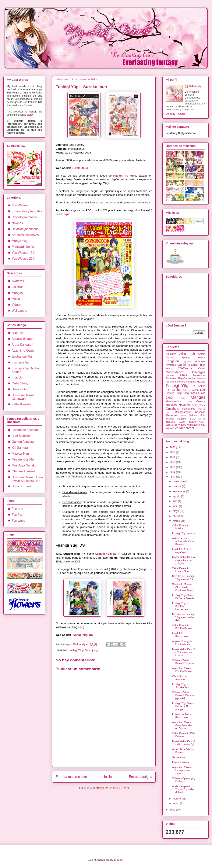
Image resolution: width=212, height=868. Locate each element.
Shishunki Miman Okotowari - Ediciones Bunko (183, 587)
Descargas (198, 372)
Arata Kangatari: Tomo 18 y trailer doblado (183, 789)
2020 (173, 447)
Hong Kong (182, 393)
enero (176, 804)
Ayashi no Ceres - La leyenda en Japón (182, 770)
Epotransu (172, 378)
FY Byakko (198, 386)
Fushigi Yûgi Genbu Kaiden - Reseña (183, 597)
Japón (170, 398)
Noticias (171, 405)
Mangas (198, 397)
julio (175, 501)
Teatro (192, 422)
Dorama (170, 376)
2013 (173, 477)
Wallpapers (193, 425)
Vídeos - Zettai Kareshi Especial (183, 662)
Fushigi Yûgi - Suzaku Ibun (181, 686)
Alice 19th (187, 354)
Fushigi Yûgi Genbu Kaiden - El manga (183, 706)
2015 (173, 467)
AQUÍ (30, 115)
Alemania (171, 354)
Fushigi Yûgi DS (82, 635)
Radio (168, 412)
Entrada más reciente (71, 777)
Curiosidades (175, 372)
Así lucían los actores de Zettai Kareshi (183, 541)
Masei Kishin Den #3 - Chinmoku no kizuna (184, 652)
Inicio (108, 777)
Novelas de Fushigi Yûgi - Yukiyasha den (183, 617)
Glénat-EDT (199, 390)
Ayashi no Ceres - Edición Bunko (182, 670)
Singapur (182, 419)
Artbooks (200, 361)
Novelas (184, 405)
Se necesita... (180, 757)
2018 (173, 452)
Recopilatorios (183, 412)
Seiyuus (170, 419)
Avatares (171, 365)
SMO (193, 419)
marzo (177, 521)
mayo (176, 511)
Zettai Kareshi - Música (181, 527)
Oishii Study (199, 405)
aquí (147, 202)
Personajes (189, 409)
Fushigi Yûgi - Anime (184, 533)
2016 (173, 462)
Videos (182, 425)
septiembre (179, 491)
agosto (177, 496)
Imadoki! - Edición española (182, 551)
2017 (173, 457)
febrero (177, 799)
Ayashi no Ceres (188, 365)
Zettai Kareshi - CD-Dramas (183, 735)
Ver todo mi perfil (175, 114)
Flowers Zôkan (181, 762)
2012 (173, 810)
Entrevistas (199, 376)
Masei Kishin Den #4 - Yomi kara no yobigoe (184, 560)
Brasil (169, 369)
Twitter (202, 422)
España (182, 378)
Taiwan (182, 422)
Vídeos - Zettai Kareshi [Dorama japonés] (183, 695)
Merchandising (174, 402)
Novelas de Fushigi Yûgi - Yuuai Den (183, 578)
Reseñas (200, 412)
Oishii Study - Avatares (180, 678)
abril (176, 516)
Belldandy (80, 644)
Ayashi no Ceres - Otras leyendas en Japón (182, 725)
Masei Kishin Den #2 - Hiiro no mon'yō (184, 743)
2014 (173, 472)
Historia (170, 393)
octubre (177, 486)
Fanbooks (180, 382)
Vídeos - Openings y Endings (184, 780)
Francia (201, 382)
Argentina (187, 361)
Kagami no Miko (125, 176)
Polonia (202, 409)
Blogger (119, 860)
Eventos (192, 378)
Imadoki (194, 393)
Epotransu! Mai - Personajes (181, 716)
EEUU (183, 376)
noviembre (179, 481)
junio (176, 506)
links (183, 398)
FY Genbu (173, 390)
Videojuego (92, 650)
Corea (202, 369)
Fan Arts (201, 378)
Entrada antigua (141, 777)
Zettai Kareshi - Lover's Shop (181, 570)
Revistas (172, 415)
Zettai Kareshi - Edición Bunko (182, 627)
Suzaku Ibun (80, 168)
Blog (203, 365)
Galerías (186, 390)
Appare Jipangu (178, 358)
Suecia (202, 419)
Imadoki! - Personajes (180, 635)
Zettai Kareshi (185, 428)
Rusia (183, 416)
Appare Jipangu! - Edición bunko (182, 643)
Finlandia (191, 382)
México (189, 402)
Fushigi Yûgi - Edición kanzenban (180, 606)
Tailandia (170, 422)
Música (200, 401)
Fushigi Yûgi (76, 650)
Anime (202, 354)
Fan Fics (170, 382)
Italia (203, 393)
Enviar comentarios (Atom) (113, 788)
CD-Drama (185, 368)
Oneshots (172, 409)
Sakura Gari (197, 415)
